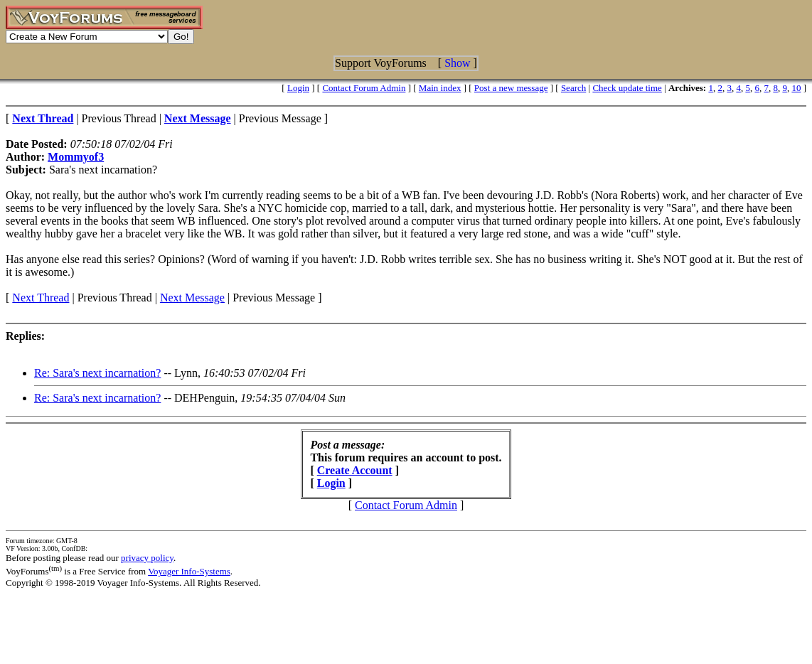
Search (573, 88)
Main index (440, 88)
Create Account (355, 470)
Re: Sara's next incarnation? (97, 373)
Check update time (627, 88)
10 (796, 88)
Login (298, 88)
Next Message (192, 298)
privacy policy (147, 558)
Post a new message (511, 88)
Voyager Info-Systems (189, 571)
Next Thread (41, 298)
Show (457, 63)
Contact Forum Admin (364, 88)
